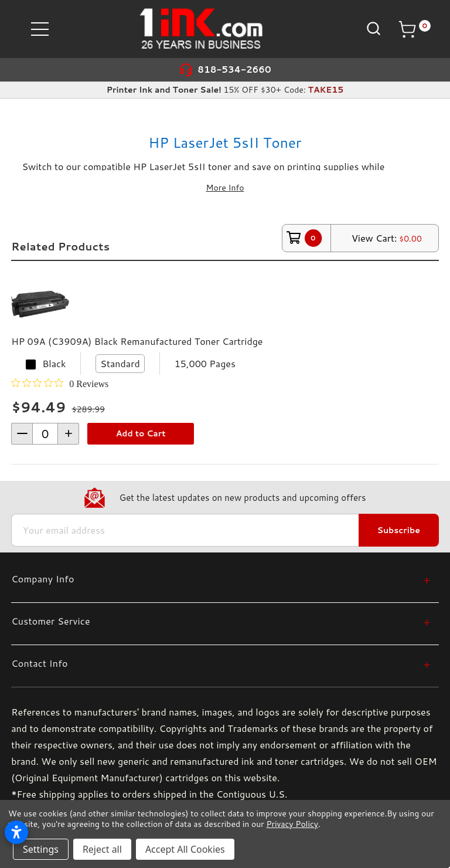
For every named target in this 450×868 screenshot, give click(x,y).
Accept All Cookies (185, 849)
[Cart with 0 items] (414, 29)
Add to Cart (141, 433)
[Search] (372, 28)
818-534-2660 (234, 69)
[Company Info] (221, 579)
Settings (41, 849)
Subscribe (399, 530)
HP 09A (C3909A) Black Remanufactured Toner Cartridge (137, 341)
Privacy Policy (292, 824)
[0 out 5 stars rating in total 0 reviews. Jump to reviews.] (60, 384)
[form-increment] (45, 434)
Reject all (102, 849)
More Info (225, 188)
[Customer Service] (221, 621)
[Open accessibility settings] (16, 832)
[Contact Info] (221, 663)
